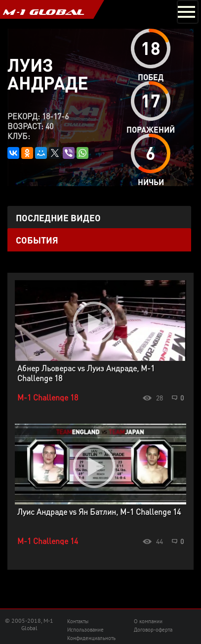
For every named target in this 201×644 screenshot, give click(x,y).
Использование (85, 630)
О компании (148, 621)
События (37, 240)
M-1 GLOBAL (43, 12)
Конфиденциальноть (91, 638)
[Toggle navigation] (188, 12)
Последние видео (58, 218)
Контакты (78, 621)
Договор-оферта (153, 630)
